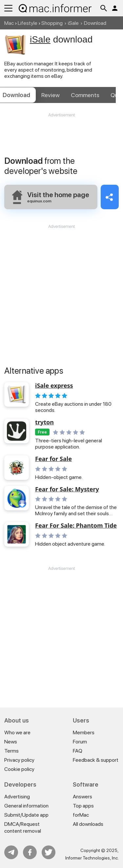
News (11, 742)
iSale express (54, 386)
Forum (80, 742)
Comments (85, 95)
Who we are (17, 732)
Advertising (17, 797)
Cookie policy (19, 769)
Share (110, 197)
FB (30, 852)
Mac (9, 23)
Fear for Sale (53, 459)
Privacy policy (19, 760)
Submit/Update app (26, 815)
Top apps (83, 806)
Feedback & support (96, 760)
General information (26, 806)
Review (51, 95)
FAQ (78, 751)
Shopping (52, 23)
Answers (82, 797)
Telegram (11, 852)
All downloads (88, 824)
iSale (73, 23)
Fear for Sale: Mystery (67, 489)
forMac (81, 815)
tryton (44, 422)
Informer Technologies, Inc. (92, 858)
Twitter (49, 852)
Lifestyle (28, 23)
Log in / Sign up (115, 8)
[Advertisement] (61, 138)
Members (84, 732)
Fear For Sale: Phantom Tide (76, 526)
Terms (11, 751)
